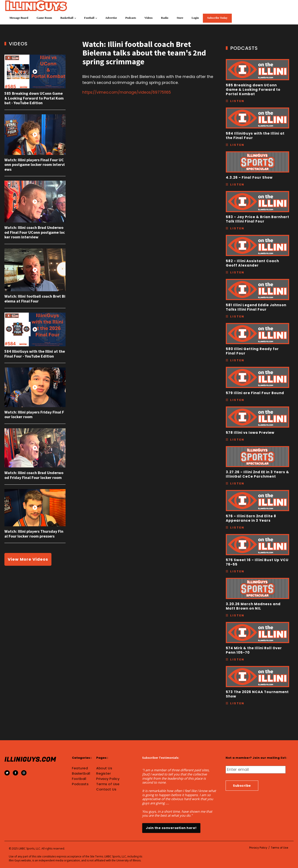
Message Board (19, 18)
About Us (104, 768)
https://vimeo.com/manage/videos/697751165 (127, 92)
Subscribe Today (217, 18)
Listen (237, 101)
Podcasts (131, 18)
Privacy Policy (108, 779)
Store (180, 18)
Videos (148, 18)
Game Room (44, 18)
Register (104, 773)
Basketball (67, 18)
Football (89, 18)
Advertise (111, 18)
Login (195, 18)
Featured (80, 768)
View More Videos (28, 559)
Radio (165, 18)
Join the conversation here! (171, 828)
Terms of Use (108, 784)
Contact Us (106, 789)
